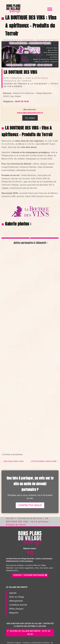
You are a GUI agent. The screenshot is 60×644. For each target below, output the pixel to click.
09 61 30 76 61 (22, 101)
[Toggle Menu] (50, 9)
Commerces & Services (19, 40)
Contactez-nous (30, 505)
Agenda (13, 593)
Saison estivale (47, 40)
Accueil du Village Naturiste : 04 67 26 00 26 (30, 633)
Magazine (14, 613)
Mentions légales (14, 643)
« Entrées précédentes (12, 454)
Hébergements (16, 601)
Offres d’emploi (16, 609)
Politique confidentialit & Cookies (36, 643)
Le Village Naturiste (17, 587)
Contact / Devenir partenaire (29, 575)
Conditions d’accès (18, 605)
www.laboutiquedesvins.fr (30, 113)
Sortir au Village (17, 597)
